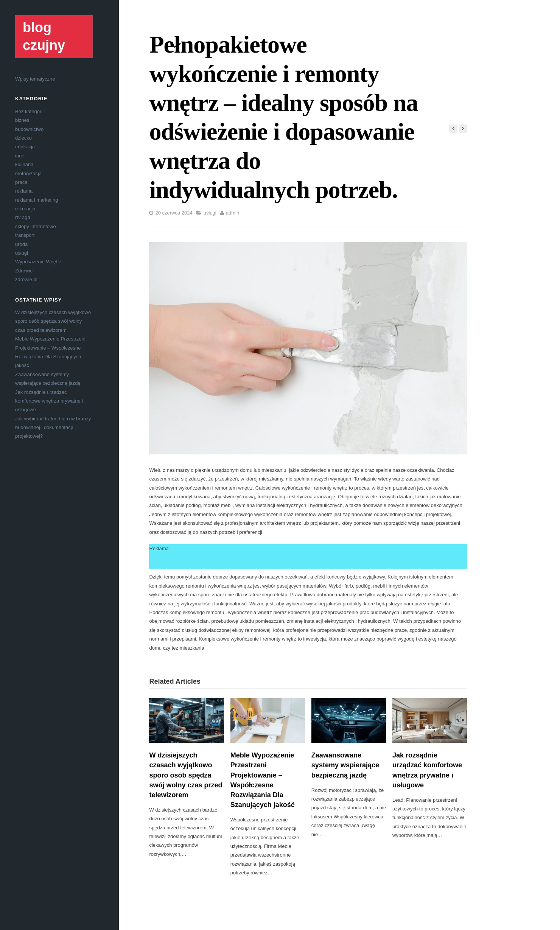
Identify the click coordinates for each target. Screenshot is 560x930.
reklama (24, 191)
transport (25, 235)
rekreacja (25, 209)
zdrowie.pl (26, 279)
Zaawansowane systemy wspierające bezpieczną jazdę (345, 765)
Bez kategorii (29, 111)
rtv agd (23, 217)
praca (21, 182)
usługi (22, 253)
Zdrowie (24, 271)
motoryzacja (28, 173)
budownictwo (29, 129)
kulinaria (24, 164)
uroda (21, 244)
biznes (22, 120)
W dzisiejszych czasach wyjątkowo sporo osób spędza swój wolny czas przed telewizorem (53, 321)
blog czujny (44, 36)
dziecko (23, 138)
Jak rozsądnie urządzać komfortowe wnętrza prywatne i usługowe (49, 401)
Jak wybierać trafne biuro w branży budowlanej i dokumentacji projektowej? (53, 428)
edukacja (25, 147)
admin (233, 213)
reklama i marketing (37, 200)
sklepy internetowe (36, 226)
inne (20, 156)
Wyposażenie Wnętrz (38, 262)
